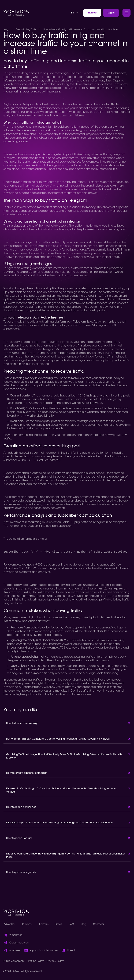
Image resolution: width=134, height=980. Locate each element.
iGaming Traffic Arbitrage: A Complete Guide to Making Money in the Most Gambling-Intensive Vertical (62, 790)
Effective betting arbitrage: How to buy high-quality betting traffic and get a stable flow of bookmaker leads (66, 855)
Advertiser (9, 924)
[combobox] (74, 13)
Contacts (98, 924)
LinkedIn (72, 950)
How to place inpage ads (21, 872)
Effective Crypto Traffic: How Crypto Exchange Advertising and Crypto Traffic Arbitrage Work (60, 823)
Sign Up (92, 13)
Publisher (27, 924)
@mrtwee (15, 950)
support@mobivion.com (44, 950)
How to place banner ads (21, 807)
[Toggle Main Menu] (126, 13)
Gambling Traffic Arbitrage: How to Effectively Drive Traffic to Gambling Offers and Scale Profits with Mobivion (64, 756)
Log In (111, 13)
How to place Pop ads (19, 838)
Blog (6, 29)
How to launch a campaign (22, 723)
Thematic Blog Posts (26, 29)
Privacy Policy (56, 961)
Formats (44, 924)
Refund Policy (36, 961)
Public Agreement (14, 961)
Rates (59, 924)
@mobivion (16, 935)
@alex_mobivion (19, 943)
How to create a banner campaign (27, 773)
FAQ (71, 924)
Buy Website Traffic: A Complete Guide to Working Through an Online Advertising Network (58, 739)
